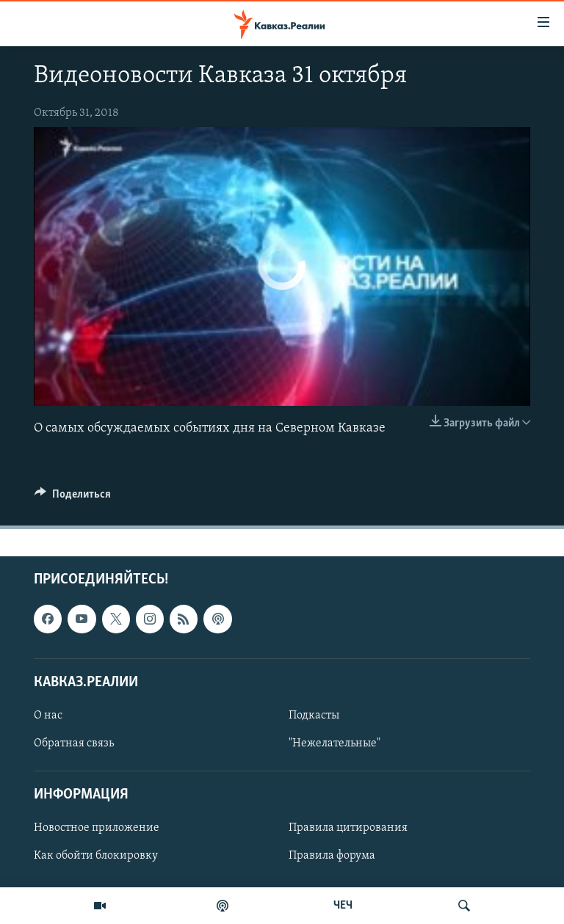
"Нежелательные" (335, 743)
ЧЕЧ (343, 906)
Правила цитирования (348, 828)
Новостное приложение (97, 828)
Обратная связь (74, 743)
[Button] (73, 498)
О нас (48, 715)
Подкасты (314, 715)
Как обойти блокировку (96, 856)
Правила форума (332, 856)
